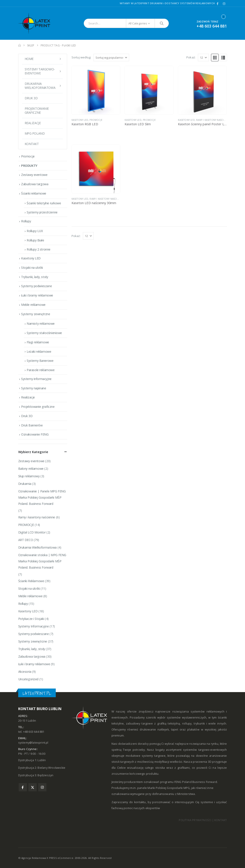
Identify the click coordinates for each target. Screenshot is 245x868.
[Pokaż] (203, 58)
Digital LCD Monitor (32, 532)
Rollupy (26, 221)
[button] (215, 58)
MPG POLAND (35, 133)
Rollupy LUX (35, 231)
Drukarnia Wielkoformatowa (38, 547)
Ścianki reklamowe (34, 193)
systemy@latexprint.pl (33, 743)
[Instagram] (224, 4)
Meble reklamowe (33, 305)
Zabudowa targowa (35, 184)
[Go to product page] (96, 90)
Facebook (23, 787)
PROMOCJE (96, 120)
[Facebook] (218, 4)
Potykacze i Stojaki (31, 619)
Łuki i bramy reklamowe (37, 295)
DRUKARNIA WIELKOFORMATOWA (40, 86)
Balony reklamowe (31, 469)
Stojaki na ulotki (32, 268)
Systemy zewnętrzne (36, 314)
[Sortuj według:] (111, 58)
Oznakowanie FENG (35, 434)
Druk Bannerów (32, 425)
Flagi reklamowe (38, 342)
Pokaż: (191, 57)
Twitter (33, 787)
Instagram (42, 787)
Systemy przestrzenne (42, 212)
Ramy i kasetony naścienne (213, 120)
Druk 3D (31, 98)
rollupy (187, 724)
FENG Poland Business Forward (196, 782)
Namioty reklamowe (41, 324)
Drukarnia (25, 484)
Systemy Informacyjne (34, 626)
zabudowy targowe (139, 724)
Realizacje (33, 123)
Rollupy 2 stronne (39, 249)
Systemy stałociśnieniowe (44, 333)
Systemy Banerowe (40, 361)
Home (29, 59)
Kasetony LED (80, 120)
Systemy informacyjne (36, 379)
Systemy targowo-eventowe (40, 71)
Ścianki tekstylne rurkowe (44, 203)
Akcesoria (25, 672)
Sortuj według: (81, 57)
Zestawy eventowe (34, 175)
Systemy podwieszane (36, 286)
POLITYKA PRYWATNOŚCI (195, 820)
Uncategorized (28, 679)
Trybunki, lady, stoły (35, 277)
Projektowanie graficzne (37, 110)
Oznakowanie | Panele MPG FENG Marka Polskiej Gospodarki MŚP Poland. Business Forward (42, 497)
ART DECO (26, 540)
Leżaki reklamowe (39, 351)
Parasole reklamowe (41, 370)
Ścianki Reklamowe (31, 581)
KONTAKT (221, 820)
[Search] (162, 23)
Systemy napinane (34, 388)
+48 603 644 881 (212, 26)
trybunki (199, 724)
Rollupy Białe (35, 240)
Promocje (28, 156)
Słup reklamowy (29, 476)
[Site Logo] (37, 23)
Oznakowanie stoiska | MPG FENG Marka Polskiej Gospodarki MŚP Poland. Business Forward (42, 561)
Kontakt (32, 144)
